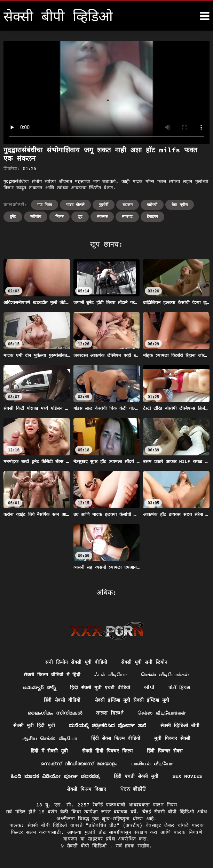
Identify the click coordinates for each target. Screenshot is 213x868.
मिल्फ (59, 216)
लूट (80, 216)
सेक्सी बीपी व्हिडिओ (88, 847)
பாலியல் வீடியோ (152, 764)
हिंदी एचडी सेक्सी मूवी (158, 777)
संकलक (102, 216)
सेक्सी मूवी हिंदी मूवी (34, 726)
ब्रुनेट (13, 216)
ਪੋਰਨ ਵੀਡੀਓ (156, 790)
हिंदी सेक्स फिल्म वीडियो (115, 739)
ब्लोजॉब (36, 216)
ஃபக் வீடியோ (111, 675)
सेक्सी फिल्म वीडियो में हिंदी (52, 675)
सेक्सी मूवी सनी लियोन (145, 662)
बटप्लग (128, 205)
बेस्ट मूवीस (180, 205)
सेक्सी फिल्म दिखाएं (109, 790)
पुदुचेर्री (104, 205)
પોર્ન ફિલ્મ (180, 688)
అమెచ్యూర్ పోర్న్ (39, 688)
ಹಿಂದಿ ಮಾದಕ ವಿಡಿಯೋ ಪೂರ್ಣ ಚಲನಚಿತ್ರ (77, 777)
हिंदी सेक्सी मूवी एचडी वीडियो (100, 688)
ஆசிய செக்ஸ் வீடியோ (49, 739)
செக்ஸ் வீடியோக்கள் (165, 675)
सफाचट (127, 216)
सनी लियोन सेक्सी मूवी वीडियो (76, 662)
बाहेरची (152, 205)
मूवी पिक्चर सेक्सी (173, 739)
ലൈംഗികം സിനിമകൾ (55, 713)
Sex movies (60, 790)
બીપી (150, 688)
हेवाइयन (152, 216)
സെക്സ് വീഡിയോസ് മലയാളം (79, 764)
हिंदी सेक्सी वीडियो (62, 700)
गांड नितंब (45, 205)
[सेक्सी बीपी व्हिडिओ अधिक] (205, 16)
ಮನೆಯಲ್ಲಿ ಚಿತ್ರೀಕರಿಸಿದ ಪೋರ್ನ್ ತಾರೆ (108, 726)
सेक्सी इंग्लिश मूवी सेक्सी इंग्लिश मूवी (132, 700)
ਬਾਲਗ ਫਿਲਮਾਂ (110, 713)
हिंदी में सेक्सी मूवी (49, 751)
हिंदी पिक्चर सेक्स (165, 751)
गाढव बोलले (75, 205)
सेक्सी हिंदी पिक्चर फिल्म (107, 751)
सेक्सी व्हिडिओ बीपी (181, 726)
